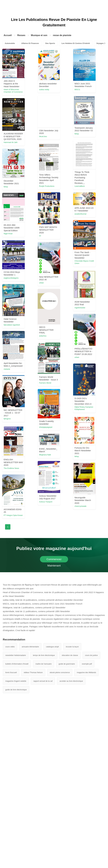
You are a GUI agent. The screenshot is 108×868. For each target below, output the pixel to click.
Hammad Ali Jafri (11, 142)
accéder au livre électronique (71, 681)
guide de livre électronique (16, 690)
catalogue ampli (52, 647)
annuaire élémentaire (30, 647)
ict (40, 236)
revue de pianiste (62, 35)
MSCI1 (77, 90)
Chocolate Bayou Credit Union (84, 262)
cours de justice (91, 655)
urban (41, 283)
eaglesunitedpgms (11, 278)
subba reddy (44, 90)
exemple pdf (87, 664)
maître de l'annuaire (44, 664)
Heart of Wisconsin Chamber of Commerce (13, 91)
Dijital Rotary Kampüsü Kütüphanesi (84, 408)
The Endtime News (11, 468)
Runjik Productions (47, 186)
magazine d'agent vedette (16, 681)
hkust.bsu (43, 136)
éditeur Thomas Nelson (33, 672)
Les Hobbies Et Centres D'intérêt (76, 43)
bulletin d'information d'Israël (17, 664)
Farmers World (45, 383)
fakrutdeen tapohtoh (12, 325)
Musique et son (39, 35)
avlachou (43, 336)
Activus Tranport (46, 502)
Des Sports (50, 43)
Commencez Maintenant (54, 560)
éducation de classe (70, 655)
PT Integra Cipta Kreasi (13, 515)
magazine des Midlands (86, 672)
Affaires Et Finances (30, 43)
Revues (21, 35)
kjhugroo (7, 419)
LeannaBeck (80, 186)
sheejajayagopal (46, 427)
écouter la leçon (72, 647)
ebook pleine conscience (60, 672)
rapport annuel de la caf (43, 681)
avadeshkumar (81, 214)
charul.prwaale (81, 506)
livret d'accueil (11, 672)
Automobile (10, 43)
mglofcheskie (80, 308)
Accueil (8, 35)
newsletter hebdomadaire (16, 655)
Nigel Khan (8, 234)
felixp (77, 134)
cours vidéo (10, 647)
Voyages (100, 43)
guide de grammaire (67, 664)
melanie (7, 369)
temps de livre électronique (44, 655)
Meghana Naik (45, 455)
